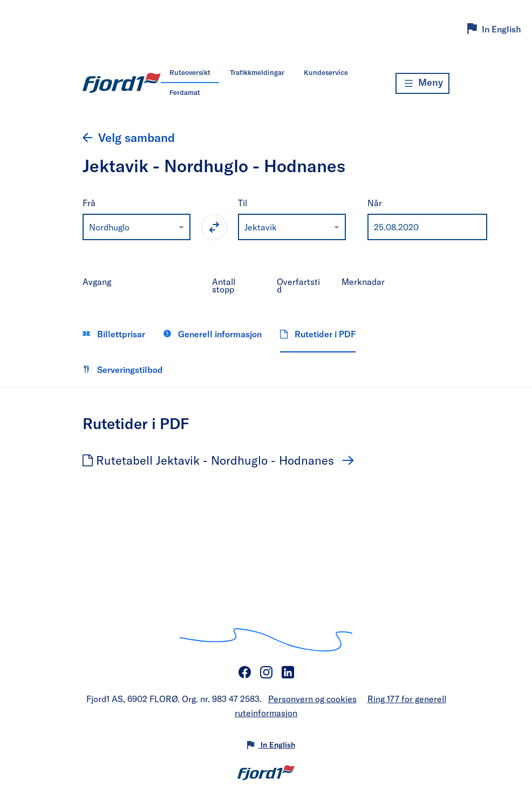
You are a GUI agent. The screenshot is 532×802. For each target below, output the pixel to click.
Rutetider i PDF (318, 334)
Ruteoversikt (190, 72)
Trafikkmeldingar (257, 72)
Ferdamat (185, 92)
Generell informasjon (213, 334)
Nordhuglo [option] (109, 227)
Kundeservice (326, 72)
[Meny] (422, 83)
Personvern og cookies (312, 699)
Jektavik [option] (261, 227)
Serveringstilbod (123, 369)
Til (243, 203)
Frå (89, 203)
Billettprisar (114, 334)
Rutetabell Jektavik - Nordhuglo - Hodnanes (210, 460)
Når (375, 203)
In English (502, 29)
